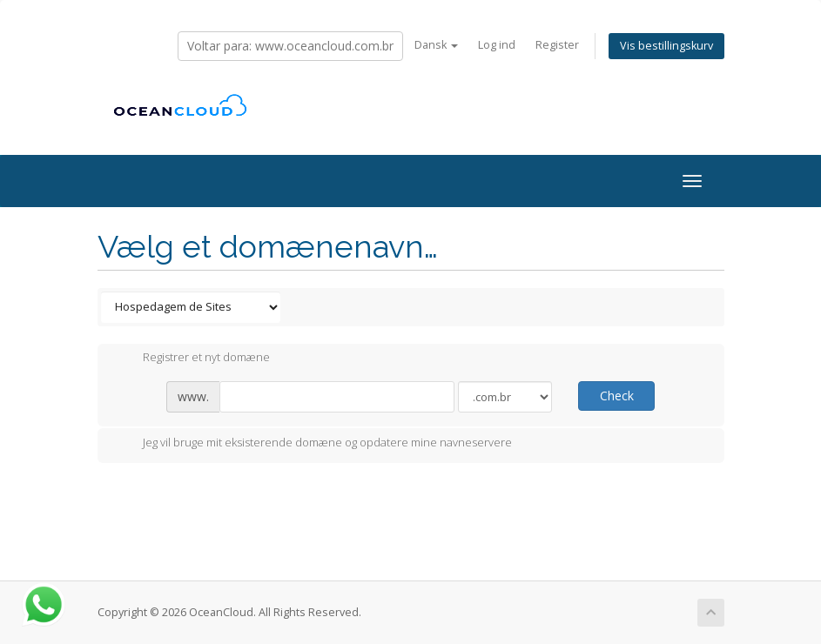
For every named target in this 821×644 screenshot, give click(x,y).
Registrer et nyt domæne (192, 359)
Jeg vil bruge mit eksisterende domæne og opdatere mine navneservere (313, 444)
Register (557, 45)
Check (617, 396)
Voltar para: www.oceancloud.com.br (290, 46)
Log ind (497, 45)
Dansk (436, 45)
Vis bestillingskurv (666, 46)
